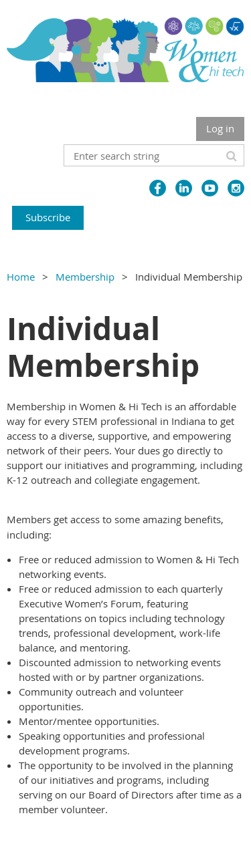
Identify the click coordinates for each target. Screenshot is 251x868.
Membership (85, 277)
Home (21, 277)
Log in (220, 128)
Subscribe (48, 217)
